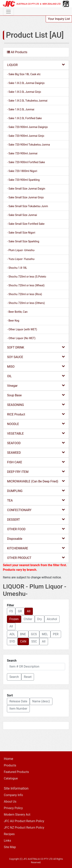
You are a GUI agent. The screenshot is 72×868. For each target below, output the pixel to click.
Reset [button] (28, 677)
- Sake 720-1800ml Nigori (22, 171)
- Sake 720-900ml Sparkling (23, 180)
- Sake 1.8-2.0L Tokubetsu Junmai (27, 101)
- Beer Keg (13, 321)
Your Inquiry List (59, 19)
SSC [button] (34, 641)
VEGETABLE (36, 433)
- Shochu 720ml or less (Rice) (25, 294)
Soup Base (36, 395)
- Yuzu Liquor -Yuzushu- (21, 259)
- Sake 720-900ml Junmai (22, 153)
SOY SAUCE (36, 357)
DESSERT (36, 519)
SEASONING (36, 405)
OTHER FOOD (36, 529)
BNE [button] (23, 634)
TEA (36, 500)
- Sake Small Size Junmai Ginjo (25, 197)
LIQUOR (36, 65)
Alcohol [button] (52, 619)
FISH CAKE (36, 462)
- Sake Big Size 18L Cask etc (24, 74)
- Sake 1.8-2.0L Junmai (21, 109)
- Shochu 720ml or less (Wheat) (26, 285)
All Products (17, 52)
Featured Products (16, 772)
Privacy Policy (13, 808)
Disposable (36, 539)
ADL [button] (12, 634)
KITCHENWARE (36, 548)
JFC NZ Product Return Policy (24, 828)
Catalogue (11, 778)
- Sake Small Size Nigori (21, 233)
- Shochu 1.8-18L (17, 268)
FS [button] (11, 611)
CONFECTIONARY (36, 510)
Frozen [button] (14, 619)
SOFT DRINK (36, 347)
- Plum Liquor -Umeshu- (21, 250)
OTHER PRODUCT (36, 558)
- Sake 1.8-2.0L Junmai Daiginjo (26, 83)
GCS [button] (34, 634)
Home (8, 759)
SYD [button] (12, 641)
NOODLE (36, 424)
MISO (36, 366)
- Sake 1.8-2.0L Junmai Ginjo (24, 92)
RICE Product (36, 414)
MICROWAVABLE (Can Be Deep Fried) (36, 481)
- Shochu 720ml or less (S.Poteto (27, 277)
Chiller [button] (28, 619)
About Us (10, 802)
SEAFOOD (36, 443)
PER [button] (56, 634)
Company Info (13, 795)
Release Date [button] (18, 701)
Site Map (10, 847)
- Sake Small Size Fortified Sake (26, 224)
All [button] (29, 611)
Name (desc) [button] (41, 701)
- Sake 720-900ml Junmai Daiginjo (27, 127)
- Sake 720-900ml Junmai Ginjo (26, 136)
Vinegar (36, 386)
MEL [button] (45, 634)
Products (10, 765)
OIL (36, 376)
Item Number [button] (18, 709)
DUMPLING (36, 491)
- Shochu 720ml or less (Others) (26, 303)
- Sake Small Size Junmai (22, 215)
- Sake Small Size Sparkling (23, 241)
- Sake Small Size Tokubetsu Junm (28, 206)
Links (7, 841)
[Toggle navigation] (8, 12)
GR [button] (20, 611)
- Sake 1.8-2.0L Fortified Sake (24, 118)
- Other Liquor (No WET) (21, 338)
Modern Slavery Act (17, 815)
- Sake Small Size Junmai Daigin (26, 189)
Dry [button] (40, 619)
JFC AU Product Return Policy (24, 821)
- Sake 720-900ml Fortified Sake (26, 162)
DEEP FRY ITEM (36, 472)
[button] (14, 677)
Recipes (9, 834)
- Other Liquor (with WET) (22, 329)
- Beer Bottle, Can (17, 312)
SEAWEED (36, 452)
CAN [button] (23, 641)
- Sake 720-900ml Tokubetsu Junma (29, 145)
